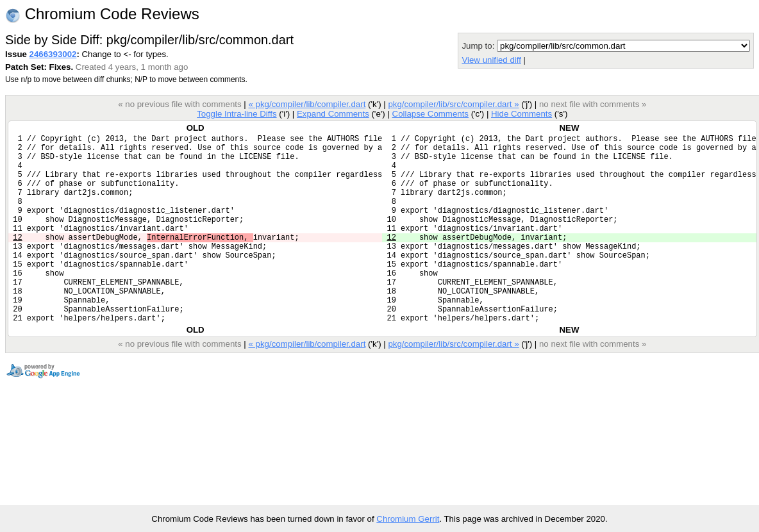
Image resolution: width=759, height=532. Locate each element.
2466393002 (53, 54)
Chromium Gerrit (408, 519)
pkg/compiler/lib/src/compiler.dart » (453, 104)
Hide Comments (521, 114)
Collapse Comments (430, 114)
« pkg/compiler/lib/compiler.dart (307, 104)
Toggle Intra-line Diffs (237, 114)
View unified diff (491, 60)
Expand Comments (333, 114)
